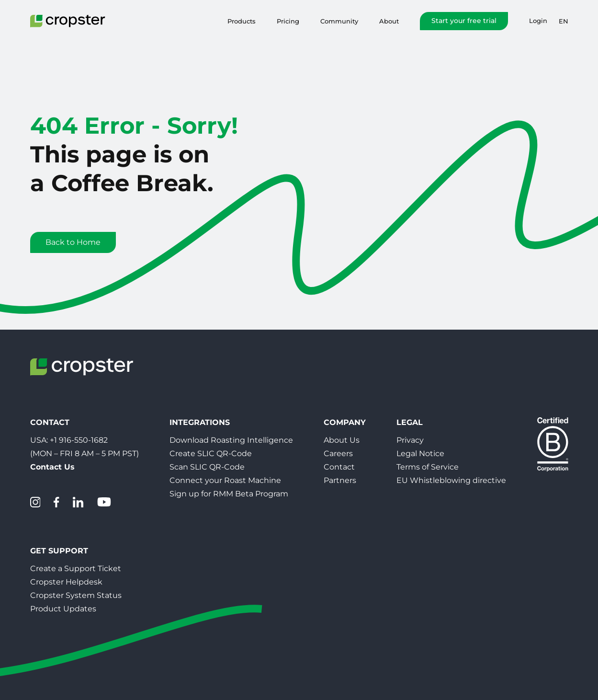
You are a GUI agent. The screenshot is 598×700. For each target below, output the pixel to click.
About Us (342, 440)
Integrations (200, 422)
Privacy (410, 440)
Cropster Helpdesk (66, 582)
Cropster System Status (76, 595)
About (389, 21)
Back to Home (73, 242)
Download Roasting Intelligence (231, 440)
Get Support (59, 551)
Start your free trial (464, 21)
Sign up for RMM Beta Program (229, 494)
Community (339, 21)
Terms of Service (428, 467)
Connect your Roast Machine (225, 480)
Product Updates (63, 609)
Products (242, 21)
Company (345, 422)
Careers (338, 453)
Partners (340, 480)
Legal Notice (420, 453)
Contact (339, 467)
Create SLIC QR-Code (211, 453)
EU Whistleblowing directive (451, 480)
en (564, 21)
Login (538, 21)
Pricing (288, 21)
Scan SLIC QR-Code (207, 467)
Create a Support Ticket (76, 568)
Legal (410, 422)
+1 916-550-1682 (79, 440)
